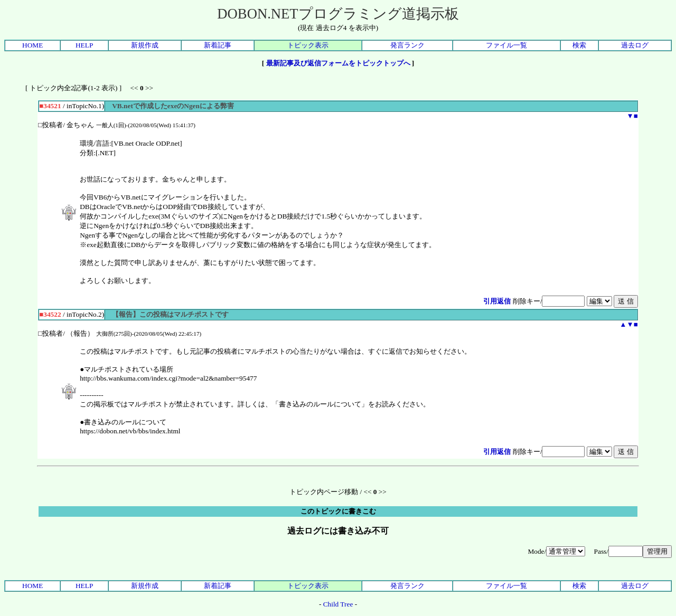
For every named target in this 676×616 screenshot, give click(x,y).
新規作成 (145, 45)
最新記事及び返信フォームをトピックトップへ (338, 63)
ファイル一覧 (506, 45)
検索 (579, 45)
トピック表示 (308, 45)
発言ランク (407, 45)
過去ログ (635, 45)
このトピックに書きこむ (338, 511)
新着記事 (218, 45)
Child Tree (338, 604)
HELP (84, 45)
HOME (32, 45)
